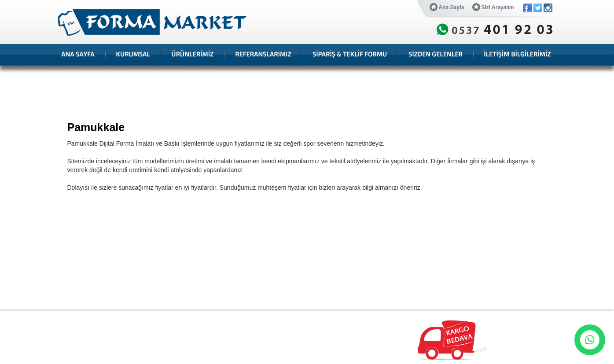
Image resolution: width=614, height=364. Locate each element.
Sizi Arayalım (493, 7)
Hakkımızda (103, 318)
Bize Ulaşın (317, 318)
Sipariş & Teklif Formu (217, 318)
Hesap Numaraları (273, 318)
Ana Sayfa (447, 7)
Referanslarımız (145, 318)
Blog (177, 318)
